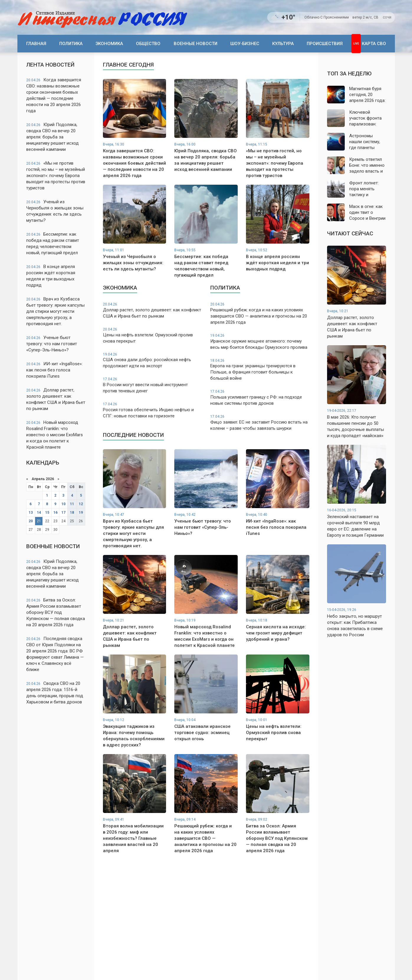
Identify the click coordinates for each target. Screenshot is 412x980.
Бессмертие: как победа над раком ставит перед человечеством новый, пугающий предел (53, 243)
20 (31, 521)
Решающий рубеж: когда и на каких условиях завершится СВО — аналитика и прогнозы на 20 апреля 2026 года (260, 313)
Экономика (109, 44)
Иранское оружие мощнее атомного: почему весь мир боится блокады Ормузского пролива (260, 342)
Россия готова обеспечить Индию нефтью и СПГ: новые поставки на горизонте (152, 410)
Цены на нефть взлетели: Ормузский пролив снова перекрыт (152, 335)
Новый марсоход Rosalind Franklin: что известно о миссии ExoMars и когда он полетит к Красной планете (55, 435)
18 (72, 513)
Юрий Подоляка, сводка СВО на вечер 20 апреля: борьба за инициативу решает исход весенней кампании (52, 137)
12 (81, 504)
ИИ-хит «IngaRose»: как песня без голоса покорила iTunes (54, 370)
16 (55, 513)
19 (81, 513)
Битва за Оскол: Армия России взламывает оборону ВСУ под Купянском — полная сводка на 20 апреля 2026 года (56, 612)
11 (72, 504)
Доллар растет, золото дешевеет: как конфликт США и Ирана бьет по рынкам (56, 399)
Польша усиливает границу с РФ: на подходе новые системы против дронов (260, 398)
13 (31, 513)
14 (39, 513)
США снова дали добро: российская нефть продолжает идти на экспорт (152, 360)
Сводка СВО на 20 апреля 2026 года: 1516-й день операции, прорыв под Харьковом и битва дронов (55, 693)
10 (63, 504)
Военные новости (196, 44)
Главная (36, 44)
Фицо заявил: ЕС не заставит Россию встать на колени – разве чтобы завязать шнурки (260, 423)
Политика (71, 44)
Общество (148, 44)
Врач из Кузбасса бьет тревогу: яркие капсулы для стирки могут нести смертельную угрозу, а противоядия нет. (55, 311)
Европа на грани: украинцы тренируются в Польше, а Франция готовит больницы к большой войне (260, 370)
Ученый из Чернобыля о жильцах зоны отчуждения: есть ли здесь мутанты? (55, 211)
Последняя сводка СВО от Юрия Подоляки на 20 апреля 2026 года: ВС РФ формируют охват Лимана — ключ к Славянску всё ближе (55, 654)
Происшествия (325, 44)
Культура (283, 44)
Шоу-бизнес (245, 44)
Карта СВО (374, 44)
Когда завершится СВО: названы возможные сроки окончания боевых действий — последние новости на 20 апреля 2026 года (54, 95)
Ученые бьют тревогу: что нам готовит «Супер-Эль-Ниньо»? (52, 344)
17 (63, 513)
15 (47, 513)
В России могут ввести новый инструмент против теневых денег (152, 385)
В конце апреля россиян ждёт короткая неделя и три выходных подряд (51, 276)
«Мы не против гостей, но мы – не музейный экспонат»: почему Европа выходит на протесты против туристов (56, 176)
